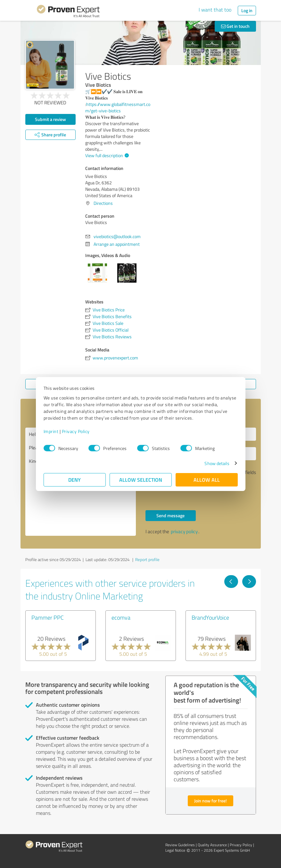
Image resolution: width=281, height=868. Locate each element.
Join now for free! (211, 801)
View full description (106, 155)
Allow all (207, 480)
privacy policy (184, 531)
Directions (103, 203)
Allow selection (141, 480)
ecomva (121, 617)
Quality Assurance (212, 845)
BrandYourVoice (210, 617)
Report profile (147, 559)
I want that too (215, 10)
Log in (247, 10)
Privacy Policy (76, 431)
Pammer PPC (48, 617)
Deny (74, 480)
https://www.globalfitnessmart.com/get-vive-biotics (118, 107)
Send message (170, 515)
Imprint (51, 431)
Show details (217, 463)
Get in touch (235, 26)
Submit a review (50, 119)
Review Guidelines (180, 845)
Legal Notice (175, 850)
